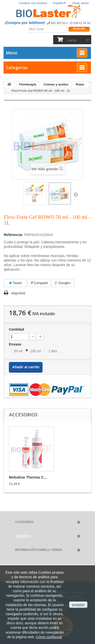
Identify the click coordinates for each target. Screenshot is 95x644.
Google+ (63, 283)
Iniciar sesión (81, 3)
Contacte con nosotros (33, 3)
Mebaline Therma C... (28, 477)
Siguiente (76, 194)
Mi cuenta (23, 536)
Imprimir (18, 293)
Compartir (40, 283)
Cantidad (16, 329)
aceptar (78, 605)
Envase (16, 344)
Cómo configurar (49, 637)
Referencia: (13, 235)
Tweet (15, 283)
